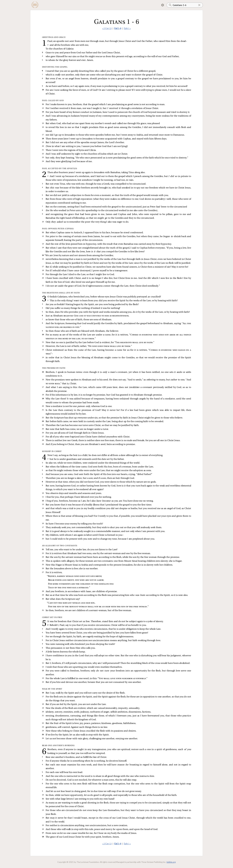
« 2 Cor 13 (107, 29)
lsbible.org (171, 862)
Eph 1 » (127, 29)
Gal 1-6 (118, 29)
